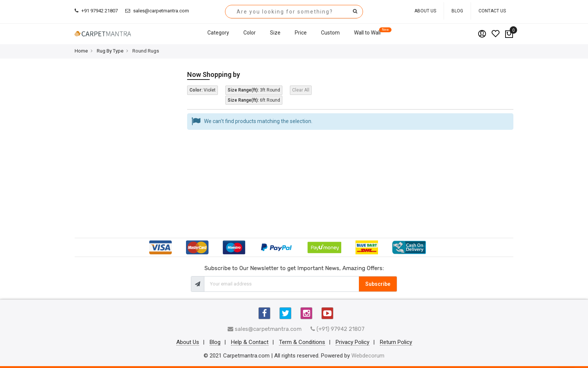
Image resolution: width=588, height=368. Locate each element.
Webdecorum (368, 356)
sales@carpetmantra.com (157, 11)
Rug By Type (110, 51)
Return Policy (396, 342)
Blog (457, 11)
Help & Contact (250, 342)
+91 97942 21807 (96, 11)
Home (81, 51)
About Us (425, 11)
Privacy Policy (352, 342)
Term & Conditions (302, 342)
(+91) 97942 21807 (337, 329)
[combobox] (294, 12)
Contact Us (492, 11)
